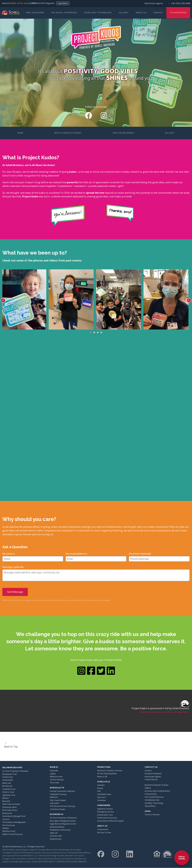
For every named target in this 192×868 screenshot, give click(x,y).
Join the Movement (123, 133)
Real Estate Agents (154, 3)
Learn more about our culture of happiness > (165, 712)
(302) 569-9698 (183, 3)
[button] (91, 332)
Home (20, 133)
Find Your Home (35, 13)
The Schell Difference (64, 13)
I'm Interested (178, 13)
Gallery (124, 13)
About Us (141, 13)
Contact (158, 13)
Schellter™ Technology (98, 13)
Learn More (63, 3)
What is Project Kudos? (68, 133)
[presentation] (3, 300)
